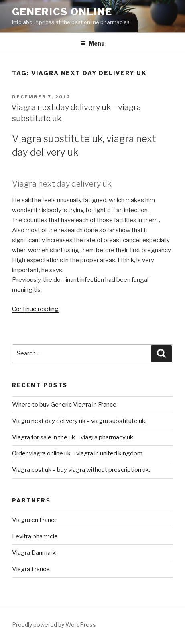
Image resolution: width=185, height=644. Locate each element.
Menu (92, 43)
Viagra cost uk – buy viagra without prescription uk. (81, 470)
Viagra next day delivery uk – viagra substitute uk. (79, 421)
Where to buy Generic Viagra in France (64, 405)
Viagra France (31, 569)
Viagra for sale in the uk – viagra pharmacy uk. (73, 437)
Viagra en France (35, 520)
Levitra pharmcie (35, 536)
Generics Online (62, 12)
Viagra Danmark (34, 553)
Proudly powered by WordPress (54, 625)
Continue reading (35, 309)
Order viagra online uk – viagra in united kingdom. (78, 453)
